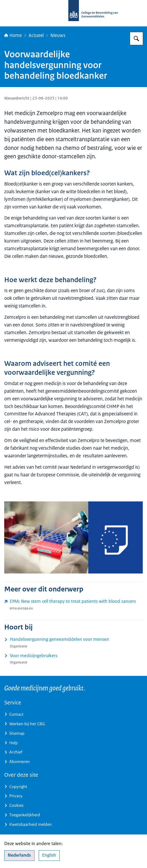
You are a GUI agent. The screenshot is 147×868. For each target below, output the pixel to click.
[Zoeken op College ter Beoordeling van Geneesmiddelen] (136, 39)
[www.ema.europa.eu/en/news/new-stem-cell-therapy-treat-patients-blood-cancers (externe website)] (73, 605)
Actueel (36, 35)
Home (13, 35)
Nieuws (58, 35)
